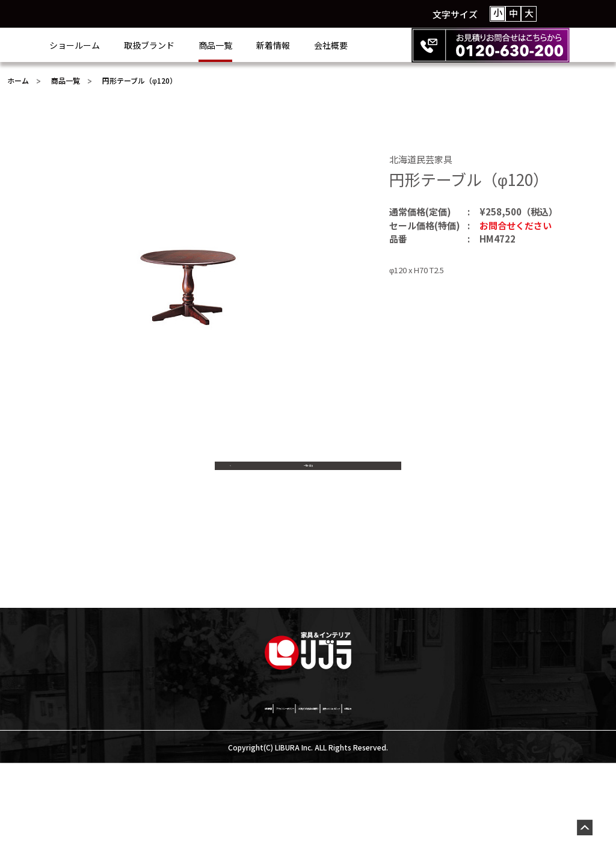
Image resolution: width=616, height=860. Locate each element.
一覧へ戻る (308, 479)
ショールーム (123, 45)
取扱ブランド (197, 45)
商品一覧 (263, 45)
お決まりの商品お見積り (309, 803)
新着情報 (321, 45)
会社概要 (379, 45)
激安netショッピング (414, 803)
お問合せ (490, 803)
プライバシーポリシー (203, 803)
